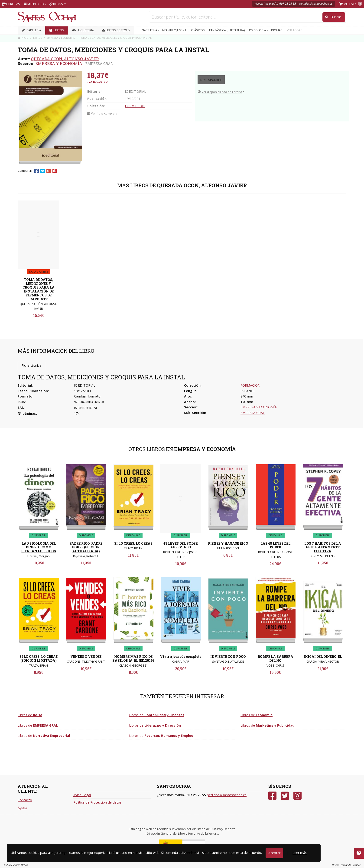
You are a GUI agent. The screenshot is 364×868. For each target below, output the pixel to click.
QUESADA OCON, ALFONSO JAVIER (65, 59)
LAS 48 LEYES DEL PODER (275, 545)
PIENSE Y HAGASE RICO (228, 543)
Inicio (23, 38)
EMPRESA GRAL (99, 64)
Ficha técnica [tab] (31, 365)
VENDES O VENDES (86, 657)
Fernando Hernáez (351, 865)
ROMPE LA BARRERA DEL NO (275, 658)
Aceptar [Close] (274, 853)
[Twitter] (285, 796)
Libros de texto (116, 30)
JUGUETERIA (83, 30)
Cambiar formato (87, 396)
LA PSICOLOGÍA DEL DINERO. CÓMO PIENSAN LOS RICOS (39, 547)
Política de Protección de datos (97, 802)
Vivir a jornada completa (181, 657)
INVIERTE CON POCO (228, 657)
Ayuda (22, 808)
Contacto (25, 800)
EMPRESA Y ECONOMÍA (59, 63)
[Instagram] (297, 796)
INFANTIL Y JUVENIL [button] (174, 30)
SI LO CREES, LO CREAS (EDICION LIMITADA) (39, 658)
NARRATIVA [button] (150, 30)
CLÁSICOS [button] (198, 30)
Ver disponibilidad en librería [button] (220, 92)
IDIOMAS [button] (277, 30)
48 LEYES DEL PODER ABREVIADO (181, 545)
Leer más (300, 853)
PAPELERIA (31, 30)
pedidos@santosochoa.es (316, 3)
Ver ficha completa (102, 113)
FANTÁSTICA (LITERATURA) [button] (227, 30)
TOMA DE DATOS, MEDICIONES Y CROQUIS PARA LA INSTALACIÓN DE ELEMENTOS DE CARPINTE (39, 289)
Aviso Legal (82, 795)
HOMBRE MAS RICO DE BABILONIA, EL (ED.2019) (133, 658)
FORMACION (135, 106)
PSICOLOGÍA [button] (258, 30)
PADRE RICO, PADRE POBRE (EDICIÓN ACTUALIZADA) (86, 547)
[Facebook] (272, 796)
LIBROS (57, 30)
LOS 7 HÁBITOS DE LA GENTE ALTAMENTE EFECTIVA (323, 547)
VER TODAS (295, 30)
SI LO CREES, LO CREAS (133, 543)
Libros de (30, 715)
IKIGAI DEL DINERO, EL (323, 657)
